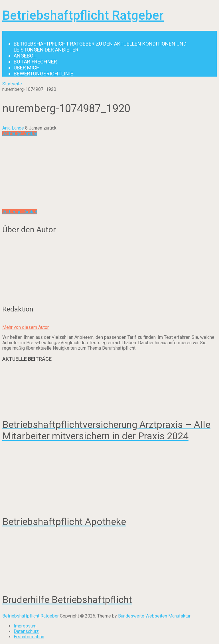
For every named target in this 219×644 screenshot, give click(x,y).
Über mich (27, 68)
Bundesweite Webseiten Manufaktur (154, 616)
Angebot (25, 56)
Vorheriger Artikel (20, 133)
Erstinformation (29, 637)
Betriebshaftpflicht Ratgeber (83, 15)
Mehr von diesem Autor (26, 327)
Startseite (12, 84)
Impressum (25, 626)
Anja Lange (13, 128)
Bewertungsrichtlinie (43, 74)
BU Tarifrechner (35, 62)
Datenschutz (26, 631)
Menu (8, 33)
